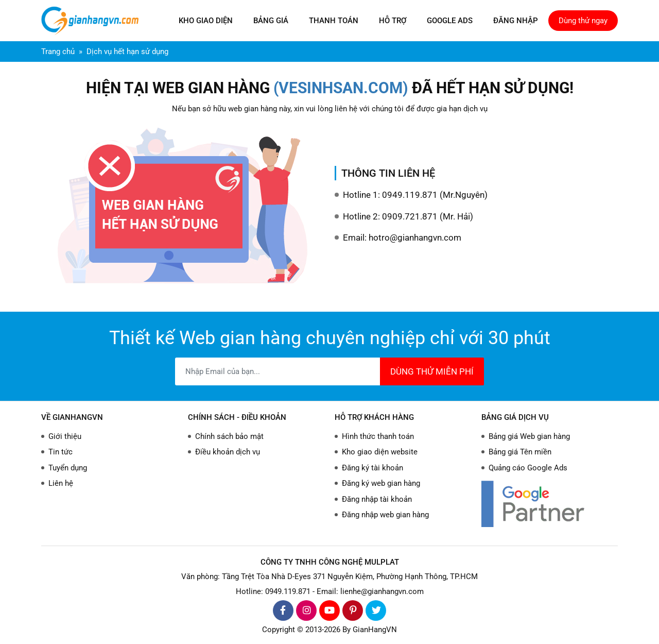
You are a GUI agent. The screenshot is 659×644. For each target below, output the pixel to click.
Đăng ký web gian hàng (381, 483)
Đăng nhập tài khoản (377, 499)
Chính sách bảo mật (229, 436)
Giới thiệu (65, 436)
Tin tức (60, 452)
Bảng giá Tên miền (520, 452)
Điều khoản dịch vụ (228, 452)
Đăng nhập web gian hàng (385, 515)
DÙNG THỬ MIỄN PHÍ (432, 371)
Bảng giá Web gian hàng (529, 436)
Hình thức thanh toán (378, 436)
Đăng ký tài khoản (372, 468)
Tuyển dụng (68, 468)
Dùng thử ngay (583, 21)
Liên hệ (61, 483)
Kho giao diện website (380, 452)
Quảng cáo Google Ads (528, 468)
